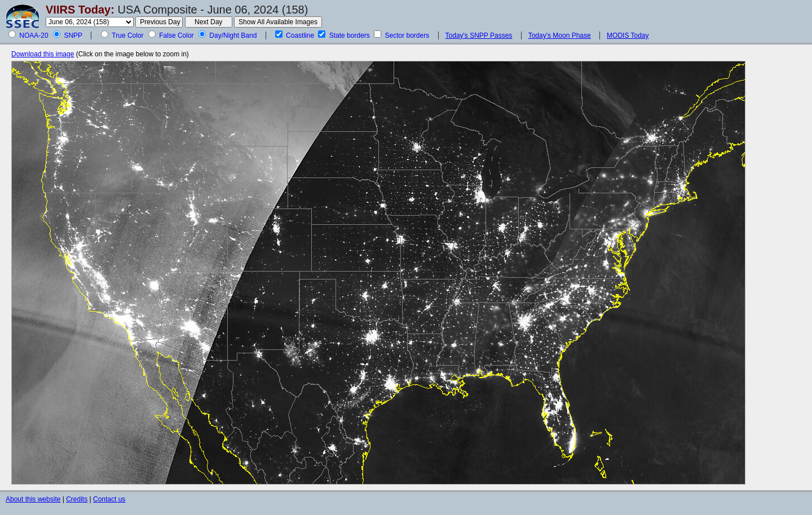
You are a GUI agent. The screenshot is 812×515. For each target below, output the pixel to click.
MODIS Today (628, 35)
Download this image (43, 54)
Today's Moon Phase (560, 35)
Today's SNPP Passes (479, 35)
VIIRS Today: (80, 10)
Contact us (109, 499)
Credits (77, 499)
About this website (33, 499)
